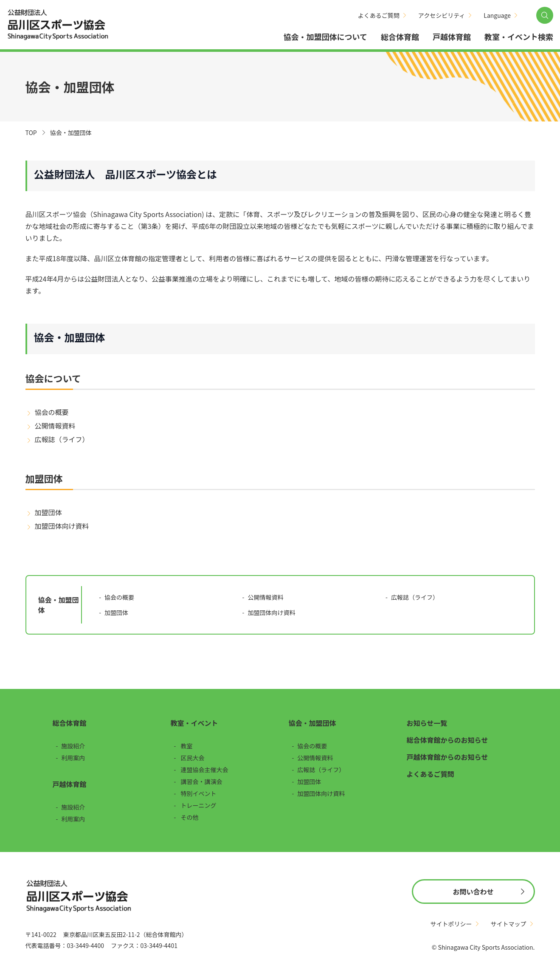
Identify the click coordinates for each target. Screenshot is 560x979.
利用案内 (73, 758)
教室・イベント (194, 723)
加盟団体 (48, 512)
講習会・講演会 (202, 782)
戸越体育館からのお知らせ (447, 757)
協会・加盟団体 (312, 723)
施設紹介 (73, 746)
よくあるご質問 (379, 15)
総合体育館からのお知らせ (447, 740)
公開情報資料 (55, 426)
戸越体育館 (452, 37)
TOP (31, 133)
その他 (190, 817)
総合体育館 (400, 37)
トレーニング (199, 805)
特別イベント (199, 793)
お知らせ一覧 (427, 723)
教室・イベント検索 (519, 37)
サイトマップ (509, 924)
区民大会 (193, 758)
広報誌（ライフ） (62, 439)
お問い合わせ (473, 892)
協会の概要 (52, 412)
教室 (187, 746)
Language (497, 15)
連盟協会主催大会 (205, 770)
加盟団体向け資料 (62, 526)
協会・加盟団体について (325, 37)
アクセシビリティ (442, 15)
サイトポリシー (451, 924)
